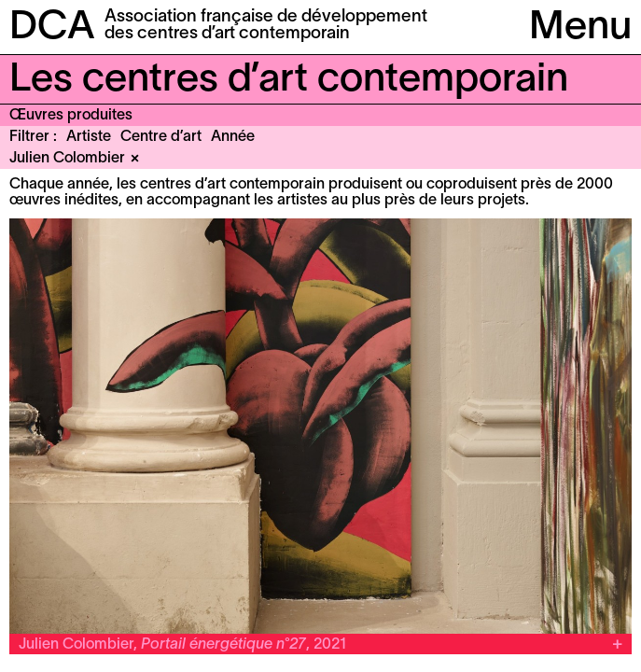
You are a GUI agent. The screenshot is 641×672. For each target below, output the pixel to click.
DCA (52, 28)
